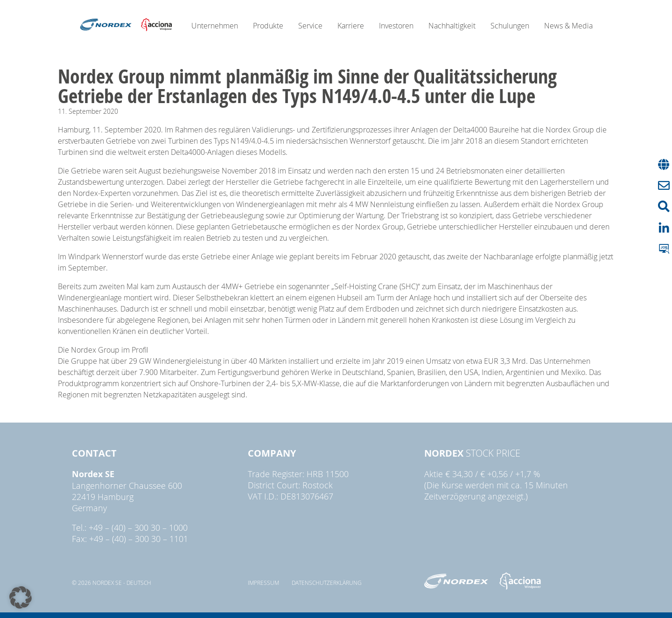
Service (310, 26)
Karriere (351, 26)
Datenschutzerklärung (327, 583)
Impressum (263, 583)
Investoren (396, 26)
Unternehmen (215, 26)
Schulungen (510, 26)
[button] (21, 597)
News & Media (568, 26)
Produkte (268, 26)
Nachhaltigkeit (452, 26)
